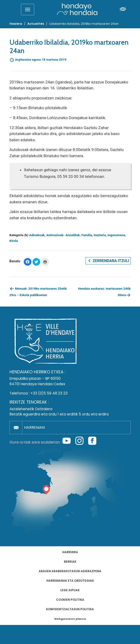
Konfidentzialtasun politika (70, 609)
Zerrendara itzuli (108, 261)
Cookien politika (70, 600)
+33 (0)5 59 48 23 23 (49, 393)
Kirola (14, 241)
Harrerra (70, 552)
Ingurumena (116, 235)
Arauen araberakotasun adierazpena (70, 571)
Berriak (70, 562)
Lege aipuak (70, 590)
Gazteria (100, 235)
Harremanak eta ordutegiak (70, 581)
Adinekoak (37, 235)
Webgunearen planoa (70, 619)
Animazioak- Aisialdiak (63, 235)
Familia (87, 235)
